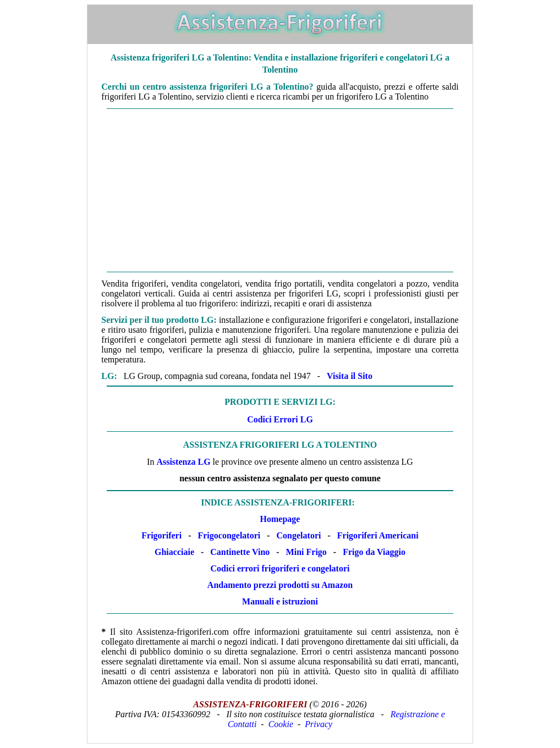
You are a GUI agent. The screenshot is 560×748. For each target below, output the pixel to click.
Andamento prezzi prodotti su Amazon (280, 585)
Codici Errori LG (280, 419)
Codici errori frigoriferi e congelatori (280, 568)
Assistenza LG (183, 462)
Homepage (280, 519)
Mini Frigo (306, 552)
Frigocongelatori (229, 535)
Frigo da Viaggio (374, 552)
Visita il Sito (350, 376)
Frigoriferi (161, 535)
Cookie (281, 724)
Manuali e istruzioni (280, 601)
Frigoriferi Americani (378, 535)
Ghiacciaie (174, 552)
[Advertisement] (280, 190)
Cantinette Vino (240, 552)
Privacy (319, 724)
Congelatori (299, 535)
